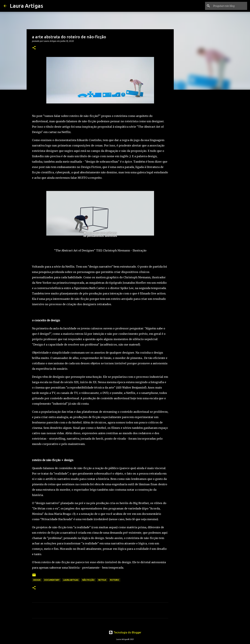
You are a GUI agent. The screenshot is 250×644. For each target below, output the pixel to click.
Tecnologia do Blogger (125, 632)
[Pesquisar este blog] (229, 6)
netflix (102, 580)
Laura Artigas (26, 6)
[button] (34, 48)
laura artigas (71, 580)
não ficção (88, 580)
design (37, 580)
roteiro (115, 580)
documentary (52, 580)
